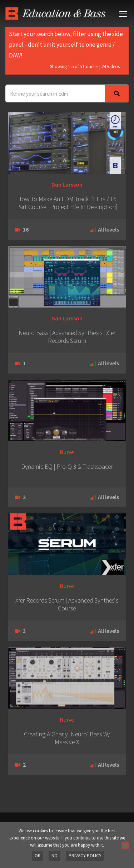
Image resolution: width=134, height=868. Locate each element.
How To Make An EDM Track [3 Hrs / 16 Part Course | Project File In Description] (67, 203)
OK (38, 856)
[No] (125, 845)
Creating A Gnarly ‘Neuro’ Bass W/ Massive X (67, 738)
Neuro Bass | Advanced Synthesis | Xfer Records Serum (67, 337)
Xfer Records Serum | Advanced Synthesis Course (67, 604)
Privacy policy (85, 856)
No (54, 856)
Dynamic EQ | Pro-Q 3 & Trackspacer (67, 467)
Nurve (67, 452)
